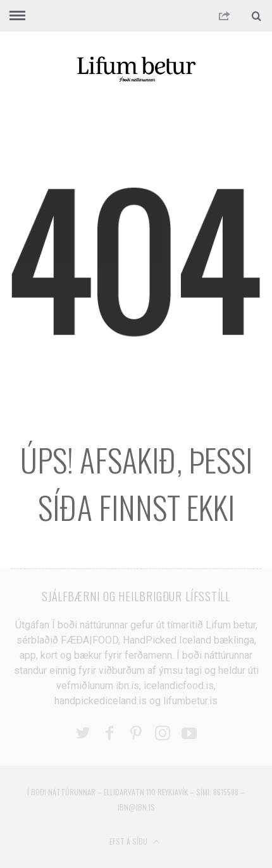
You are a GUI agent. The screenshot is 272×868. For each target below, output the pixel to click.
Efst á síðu (135, 841)
